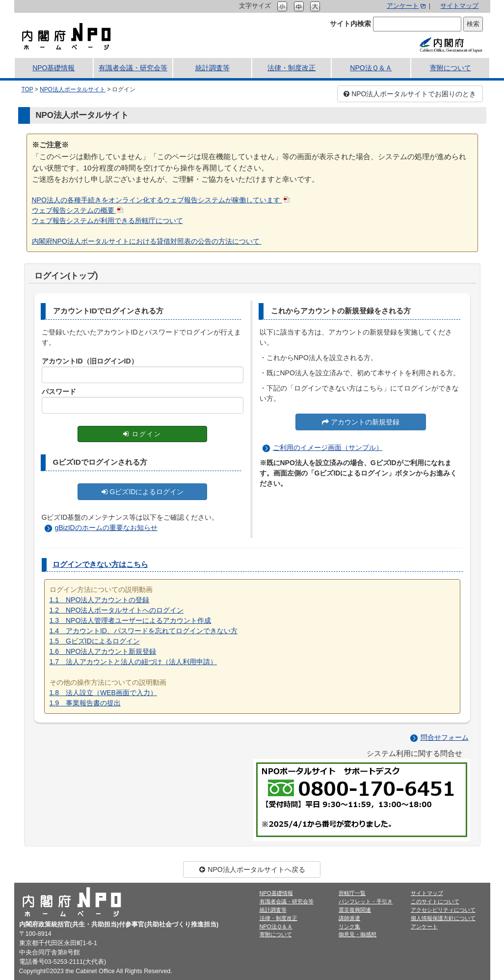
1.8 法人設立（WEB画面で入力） (103, 693)
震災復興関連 (355, 910)
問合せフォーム (445, 737)
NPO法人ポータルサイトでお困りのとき (410, 94)
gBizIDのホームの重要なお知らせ (106, 528)
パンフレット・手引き (366, 901)
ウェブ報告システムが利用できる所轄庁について (107, 221)
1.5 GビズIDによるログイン (95, 641)
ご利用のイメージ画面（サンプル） (328, 448)
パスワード (59, 392)
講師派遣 (349, 918)
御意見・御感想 (358, 934)
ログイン (142, 434)
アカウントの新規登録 (361, 422)
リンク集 (349, 926)
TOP (27, 89)
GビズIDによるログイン (143, 492)
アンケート (403, 6)
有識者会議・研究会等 (133, 68)
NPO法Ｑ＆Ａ (371, 68)
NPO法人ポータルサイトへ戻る (252, 869)
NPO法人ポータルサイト (73, 89)
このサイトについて (435, 901)
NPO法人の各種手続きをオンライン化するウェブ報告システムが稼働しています (157, 200)
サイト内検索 (350, 24)
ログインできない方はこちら (100, 564)
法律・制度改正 (292, 68)
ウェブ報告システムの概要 (74, 210)
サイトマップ (459, 6)
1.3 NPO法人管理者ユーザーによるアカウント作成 (131, 620)
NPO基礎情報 (53, 68)
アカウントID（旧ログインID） (90, 361)
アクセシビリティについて (443, 910)
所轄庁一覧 (352, 893)
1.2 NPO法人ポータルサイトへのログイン (117, 610)
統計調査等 (212, 68)
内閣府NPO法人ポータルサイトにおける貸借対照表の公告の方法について (147, 241)
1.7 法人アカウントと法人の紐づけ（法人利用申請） (133, 662)
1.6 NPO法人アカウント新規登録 (103, 651)
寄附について (451, 68)
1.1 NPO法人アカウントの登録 (100, 600)
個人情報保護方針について (443, 918)
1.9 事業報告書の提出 (85, 703)
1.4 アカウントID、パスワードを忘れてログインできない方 (144, 631)
